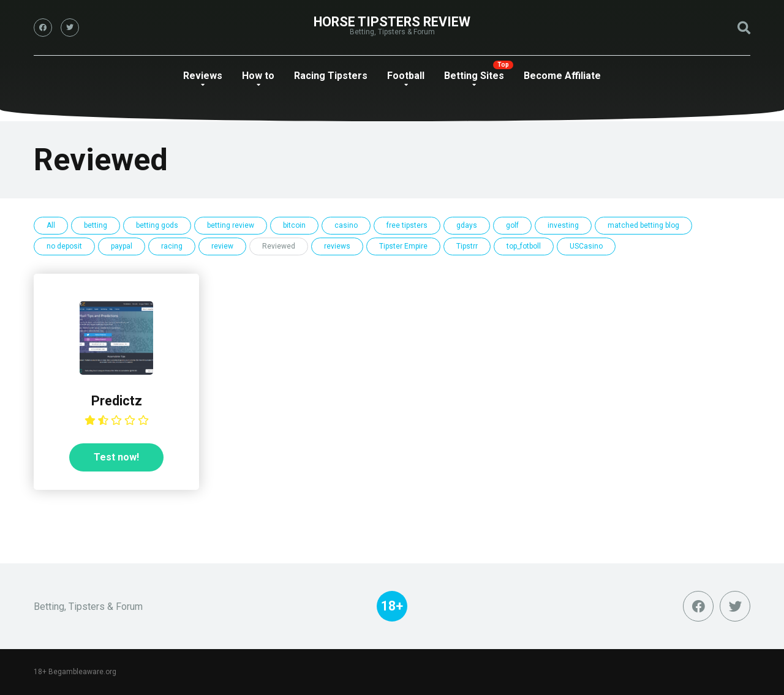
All (51, 225)
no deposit (64, 246)
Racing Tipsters (331, 76)
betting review (231, 225)
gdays (467, 225)
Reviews (203, 76)
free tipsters (407, 225)
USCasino (586, 246)
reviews (337, 246)
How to (258, 76)
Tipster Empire (403, 246)
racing (172, 246)
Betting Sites (474, 76)
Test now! (116, 457)
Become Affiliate (562, 76)
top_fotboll (524, 246)
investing (563, 225)
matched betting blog (643, 225)
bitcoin (294, 225)
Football (406, 76)
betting (96, 225)
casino (346, 225)
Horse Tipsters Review (392, 22)
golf (512, 225)
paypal (122, 246)
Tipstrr (467, 246)
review (222, 246)
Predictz (117, 401)
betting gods (157, 225)
